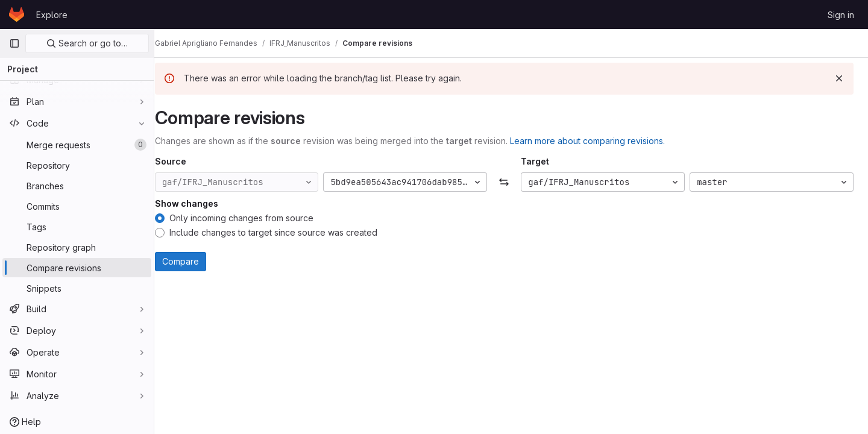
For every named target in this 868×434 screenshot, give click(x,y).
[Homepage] (17, 14)
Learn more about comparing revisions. (601, 141)
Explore (52, 15)
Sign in (841, 15)
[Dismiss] (839, 78)
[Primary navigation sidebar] (14, 43)
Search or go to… (87, 43)
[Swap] (511, 182)
